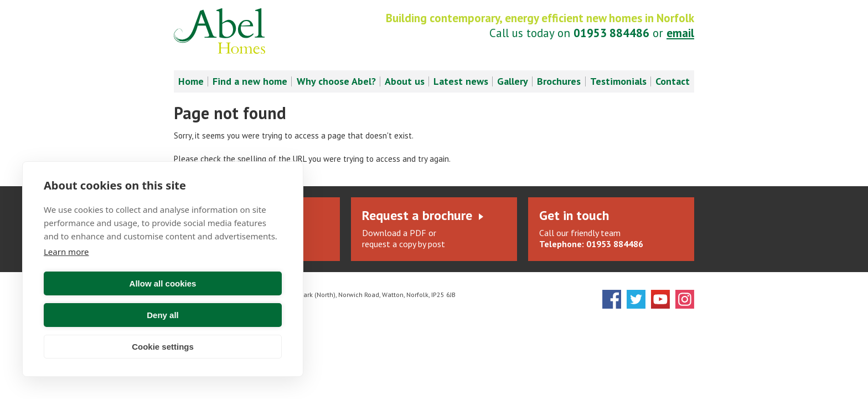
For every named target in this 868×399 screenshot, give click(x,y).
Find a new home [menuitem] (250, 81)
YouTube (660, 299)
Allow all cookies (102, 315)
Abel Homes (219, 31)
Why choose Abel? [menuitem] (336, 81)
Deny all (224, 315)
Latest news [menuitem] (461, 81)
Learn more (66, 283)
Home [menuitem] (191, 81)
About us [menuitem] (405, 81)
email (680, 33)
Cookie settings (163, 347)
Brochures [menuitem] (559, 81)
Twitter (636, 299)
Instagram (685, 299)
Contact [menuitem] (673, 81)
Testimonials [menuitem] (618, 81)
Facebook (612, 299)
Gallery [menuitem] (513, 81)
